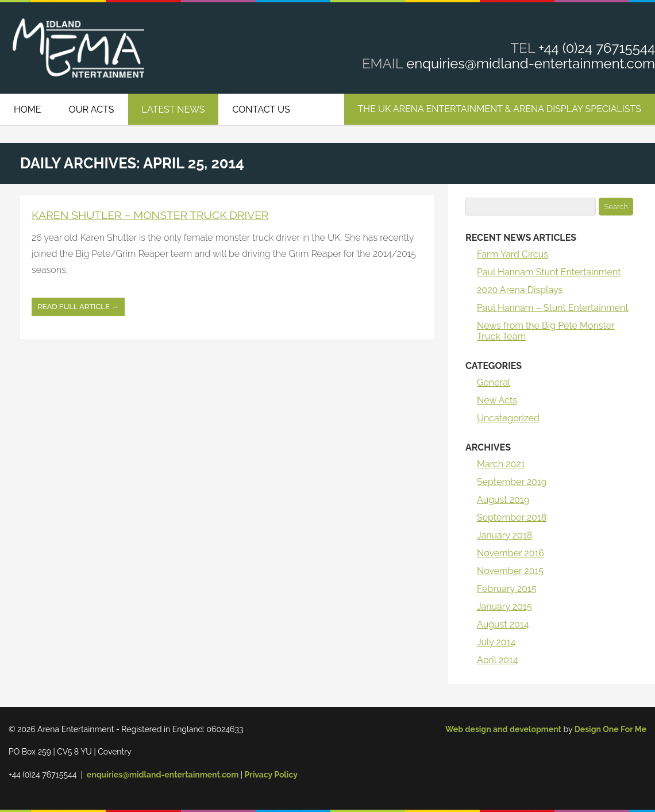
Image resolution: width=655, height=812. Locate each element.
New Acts (497, 400)
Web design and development (503, 729)
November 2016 (510, 553)
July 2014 (496, 642)
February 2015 (507, 589)
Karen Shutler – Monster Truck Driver (150, 215)
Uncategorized (508, 418)
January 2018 (504, 535)
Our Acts (92, 109)
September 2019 (512, 482)
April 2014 (497, 660)
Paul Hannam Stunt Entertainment (549, 272)
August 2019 (503, 500)
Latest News (174, 109)
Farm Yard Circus (513, 254)
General (494, 382)
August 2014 (503, 624)
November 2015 (510, 571)
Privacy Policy (271, 775)
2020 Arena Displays (520, 290)
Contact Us (261, 109)
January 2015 (504, 607)
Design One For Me (610, 729)
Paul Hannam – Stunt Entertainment (553, 308)
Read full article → (78, 307)
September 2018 (512, 517)
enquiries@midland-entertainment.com (531, 64)
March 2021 (501, 464)
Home (28, 109)
